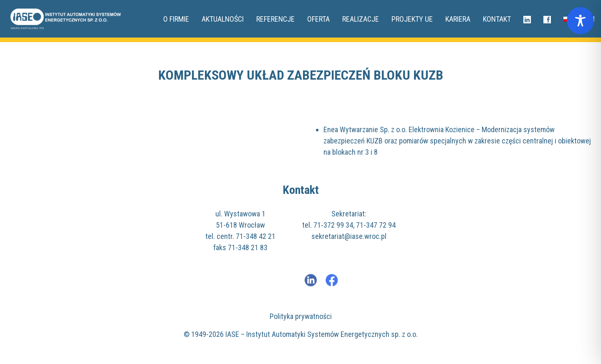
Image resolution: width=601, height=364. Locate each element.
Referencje (275, 19)
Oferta (318, 19)
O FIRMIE (176, 19)
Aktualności (223, 19)
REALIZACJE (361, 19)
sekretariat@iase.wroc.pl (349, 236)
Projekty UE (412, 19)
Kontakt (497, 19)
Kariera (458, 19)
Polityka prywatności (301, 316)
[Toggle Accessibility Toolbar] (580, 21)
